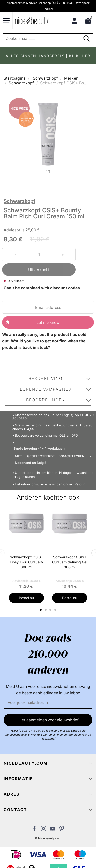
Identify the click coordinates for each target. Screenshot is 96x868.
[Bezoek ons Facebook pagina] (34, 830)
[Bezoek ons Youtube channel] (53, 830)
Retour (80, 484)
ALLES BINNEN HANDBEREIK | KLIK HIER (48, 56)
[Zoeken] (48, 38)
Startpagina (15, 78)
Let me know (48, 322)
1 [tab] (41, 610)
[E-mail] (48, 702)
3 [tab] (51, 610)
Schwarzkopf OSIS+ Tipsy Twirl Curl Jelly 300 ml (26, 562)
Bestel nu (26, 598)
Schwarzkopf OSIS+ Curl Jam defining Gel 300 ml (70, 562)
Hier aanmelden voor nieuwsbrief (48, 720)
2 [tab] (46, 610)
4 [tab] (56, 610)
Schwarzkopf (45, 78)
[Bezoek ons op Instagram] (43, 830)
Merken (71, 78)
